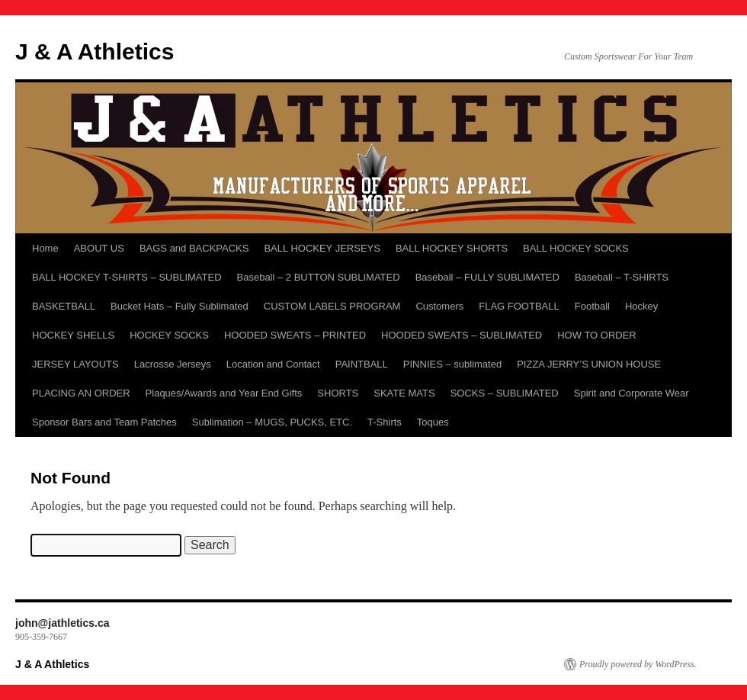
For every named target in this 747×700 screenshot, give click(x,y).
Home (45, 248)
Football (592, 306)
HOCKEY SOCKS (169, 335)
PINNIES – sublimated (452, 364)
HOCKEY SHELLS (73, 335)
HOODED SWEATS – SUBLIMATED (462, 335)
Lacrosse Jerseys (173, 364)
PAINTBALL (362, 364)
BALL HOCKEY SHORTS (452, 248)
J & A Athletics (95, 51)
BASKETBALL (64, 306)
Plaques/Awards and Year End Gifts (224, 393)
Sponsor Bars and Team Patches (104, 422)
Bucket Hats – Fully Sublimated (180, 306)
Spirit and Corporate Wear (632, 393)
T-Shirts (385, 422)
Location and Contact (273, 364)
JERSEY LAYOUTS (75, 364)
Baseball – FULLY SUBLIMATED (487, 277)
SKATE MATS (404, 393)
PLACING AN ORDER (81, 393)
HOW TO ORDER (597, 335)
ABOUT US (99, 248)
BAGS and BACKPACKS (194, 248)
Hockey (641, 306)
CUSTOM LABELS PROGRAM (332, 306)
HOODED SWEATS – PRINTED (295, 335)
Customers (439, 306)
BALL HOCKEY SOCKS (576, 248)
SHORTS (338, 393)
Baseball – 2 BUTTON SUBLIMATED (319, 277)
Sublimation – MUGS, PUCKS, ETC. (272, 422)
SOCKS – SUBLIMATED (505, 393)
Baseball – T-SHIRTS (622, 277)
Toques (433, 422)
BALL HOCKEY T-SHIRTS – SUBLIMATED (127, 277)
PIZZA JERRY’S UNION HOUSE (589, 364)
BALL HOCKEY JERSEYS (322, 248)
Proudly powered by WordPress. (638, 664)
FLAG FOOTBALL (519, 306)
